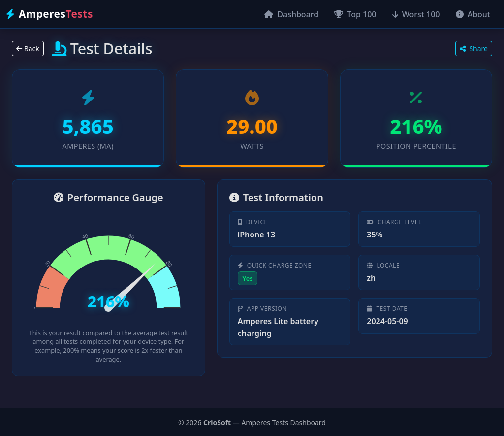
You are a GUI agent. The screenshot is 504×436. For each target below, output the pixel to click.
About (473, 14)
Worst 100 (416, 14)
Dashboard (291, 14)
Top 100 (355, 14)
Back (28, 49)
